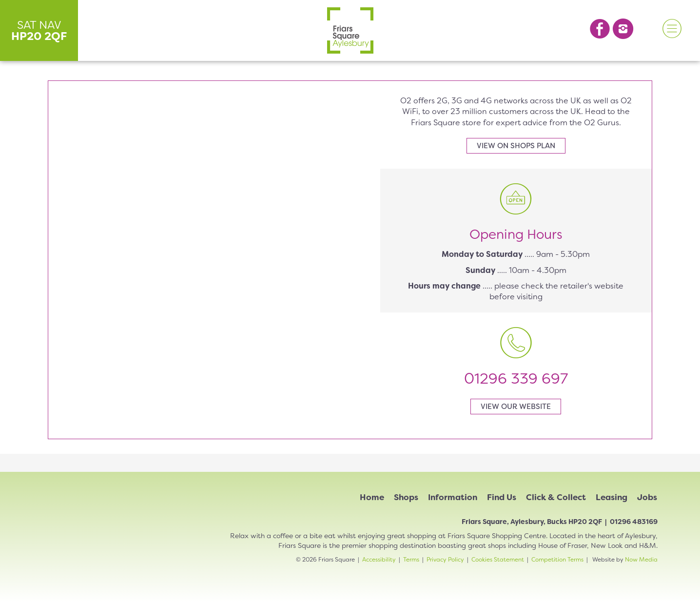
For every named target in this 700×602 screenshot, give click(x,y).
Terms (411, 560)
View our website (516, 407)
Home (372, 497)
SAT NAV (39, 30)
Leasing (612, 497)
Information (453, 497)
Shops (406, 497)
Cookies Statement (498, 560)
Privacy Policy (445, 560)
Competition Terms (557, 560)
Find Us (502, 497)
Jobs (647, 497)
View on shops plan (516, 146)
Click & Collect (556, 497)
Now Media (641, 560)
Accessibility (379, 560)
